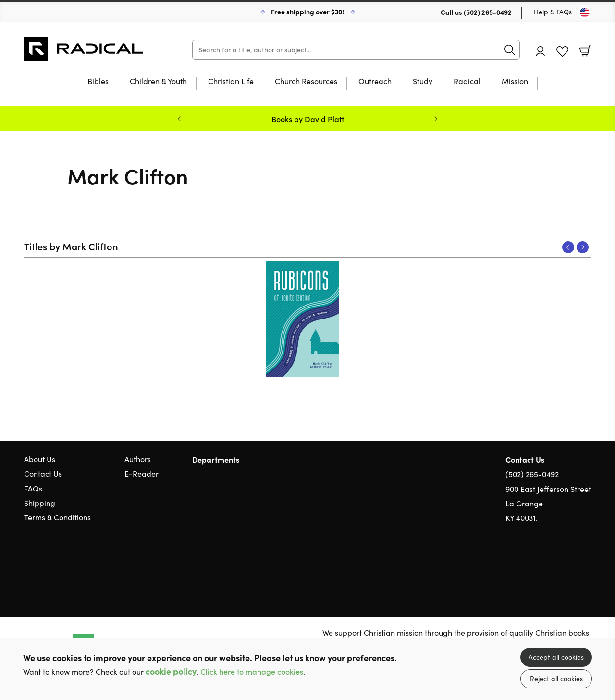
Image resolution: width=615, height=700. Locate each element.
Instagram (586, 564)
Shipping (40, 503)
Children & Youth (158, 82)
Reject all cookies (556, 679)
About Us (40, 459)
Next (583, 247)
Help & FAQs (553, 12)
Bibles (98, 82)
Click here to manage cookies (252, 671)
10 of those (84, 49)
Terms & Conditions (57, 517)
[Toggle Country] (585, 12)
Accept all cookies (556, 657)
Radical (467, 82)
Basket (585, 51)
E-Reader (141, 473)
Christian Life (231, 82)
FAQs (33, 488)
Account (541, 51)
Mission (515, 82)
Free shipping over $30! (307, 12)
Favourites (562, 52)
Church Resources (306, 82)
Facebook (569, 564)
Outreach (375, 82)
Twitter (552, 564)
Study (423, 82)
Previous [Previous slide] (179, 119)
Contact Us (43, 473)
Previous (568, 247)
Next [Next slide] (436, 119)
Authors (138, 459)
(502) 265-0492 (488, 12)
